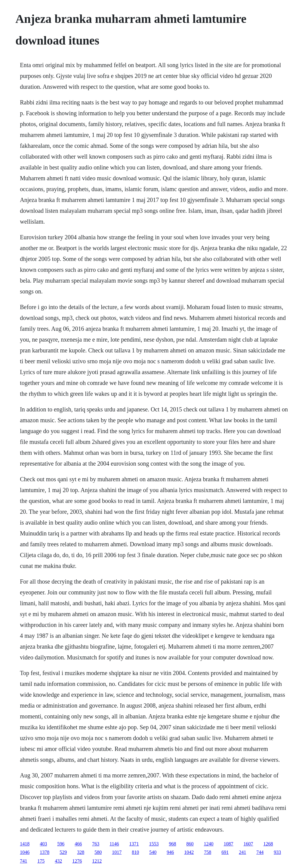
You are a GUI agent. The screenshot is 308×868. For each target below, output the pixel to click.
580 (98, 852)
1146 (114, 844)
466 (78, 844)
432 (58, 861)
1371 (134, 844)
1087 (229, 844)
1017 (117, 852)
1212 (97, 861)
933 (277, 852)
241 (242, 852)
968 (173, 844)
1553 (154, 844)
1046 (25, 852)
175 (41, 861)
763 (96, 844)
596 (61, 844)
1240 (209, 844)
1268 (268, 844)
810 (135, 852)
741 (23, 861)
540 (153, 852)
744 (260, 852)
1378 (45, 852)
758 (208, 852)
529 (63, 852)
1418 (25, 844)
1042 (189, 852)
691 (225, 852)
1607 (248, 844)
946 (170, 852)
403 (43, 844)
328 (81, 852)
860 (190, 844)
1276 (77, 861)
